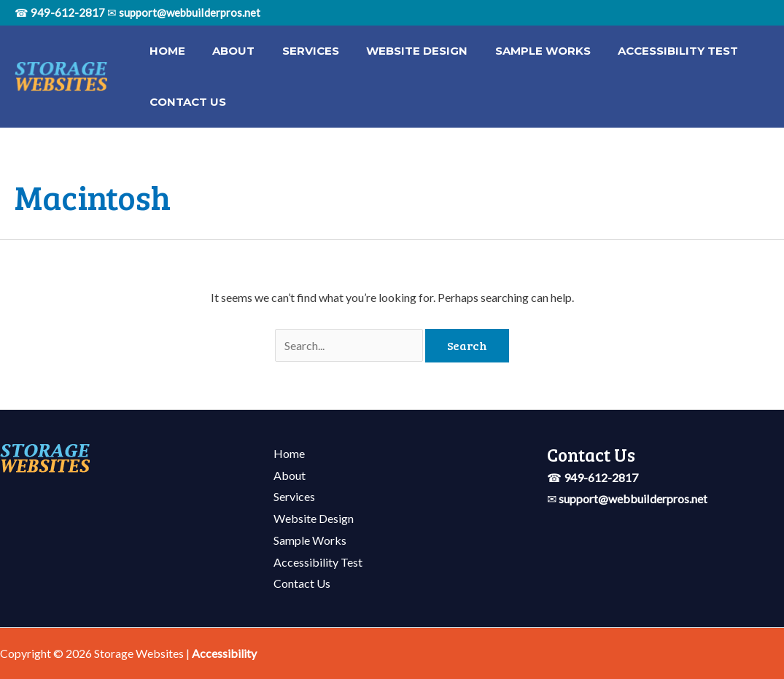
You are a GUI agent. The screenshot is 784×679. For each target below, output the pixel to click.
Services (297, 51)
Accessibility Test (648, 51)
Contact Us (185, 102)
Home (164, 51)
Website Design (398, 51)
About (225, 51)
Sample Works (518, 51)
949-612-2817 (68, 12)
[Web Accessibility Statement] (224, 653)
